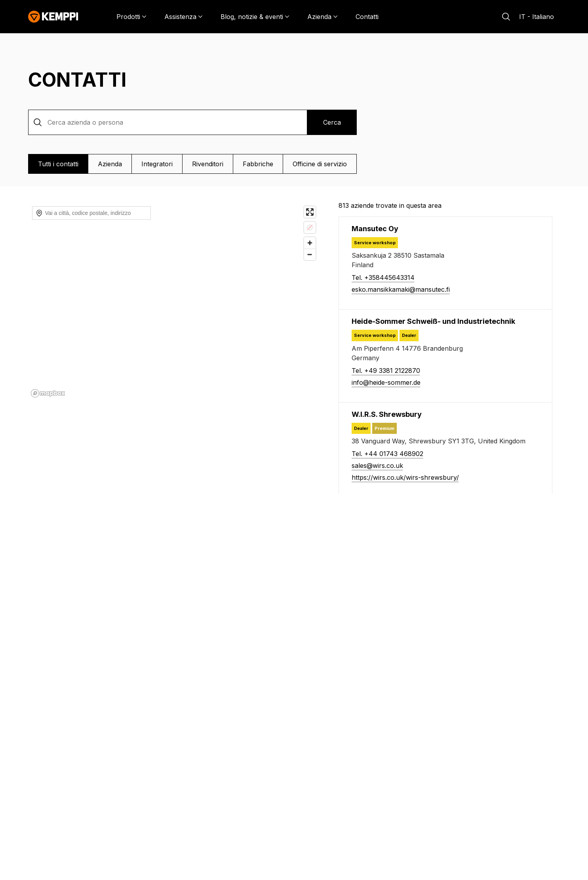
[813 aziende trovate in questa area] (449, 205)
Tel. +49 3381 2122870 (386, 371)
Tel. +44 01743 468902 (387, 454)
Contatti (367, 17)
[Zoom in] (310, 231)
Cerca (332, 122)
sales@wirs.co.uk (377, 466)
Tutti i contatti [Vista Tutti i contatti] (58, 164)
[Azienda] (323, 17)
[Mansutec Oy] (375, 229)
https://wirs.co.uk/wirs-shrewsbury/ (405, 477)
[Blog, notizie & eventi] (255, 17)
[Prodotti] (131, 17)
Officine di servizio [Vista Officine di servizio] (320, 164)
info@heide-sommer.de (386, 382)
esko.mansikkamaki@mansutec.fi (401, 289)
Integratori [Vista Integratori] (157, 164)
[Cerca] (506, 17)
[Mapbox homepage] (48, 393)
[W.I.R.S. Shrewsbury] (387, 414)
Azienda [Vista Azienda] (110, 164)
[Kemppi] (53, 17)
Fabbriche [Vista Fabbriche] (258, 164)
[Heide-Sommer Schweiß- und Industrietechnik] (433, 321)
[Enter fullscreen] (310, 212)
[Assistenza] (184, 17)
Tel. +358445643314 (383, 277)
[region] (174, 301)
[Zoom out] (310, 243)
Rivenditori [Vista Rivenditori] (208, 164)
